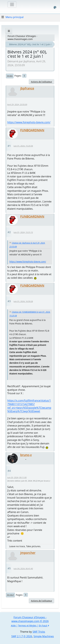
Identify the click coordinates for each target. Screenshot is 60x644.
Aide (13, 626)
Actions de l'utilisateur (41, 82)
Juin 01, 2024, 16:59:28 (23, 301)
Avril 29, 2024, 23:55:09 (17, 104)
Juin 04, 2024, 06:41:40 (23, 568)
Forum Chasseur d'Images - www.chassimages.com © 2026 (30, 619)
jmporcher (28, 553)
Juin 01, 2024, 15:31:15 (23, 232)
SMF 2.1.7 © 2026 (22, 636)
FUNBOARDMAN (32, 130)
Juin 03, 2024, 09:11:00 (17, 477)
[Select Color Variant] (55, 7)
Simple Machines (44, 636)
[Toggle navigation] (12, 4)
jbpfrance (27, 88)
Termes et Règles (27, 626)
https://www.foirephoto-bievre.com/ (29, 122)
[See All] (9, 31)
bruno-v (26, 455)
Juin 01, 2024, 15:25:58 (23, 146)
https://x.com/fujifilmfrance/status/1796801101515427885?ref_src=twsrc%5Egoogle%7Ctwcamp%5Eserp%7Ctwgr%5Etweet (29, 406)
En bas (10, 76)
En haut (10, 595)
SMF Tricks (39, 632)
